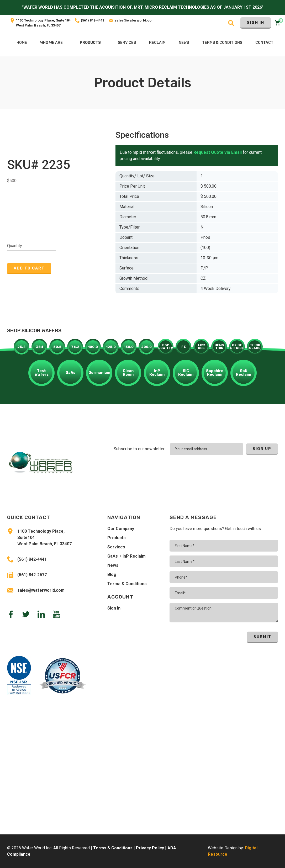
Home (22, 43)
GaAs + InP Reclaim (126, 556)
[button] (90, 44)
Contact (264, 43)
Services (116, 547)
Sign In (256, 23)
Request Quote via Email (218, 152)
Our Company (121, 529)
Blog (112, 575)
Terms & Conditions (127, 584)
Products (90, 43)
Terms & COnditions (222, 43)
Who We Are (51, 43)
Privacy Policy (150, 848)
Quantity (15, 246)
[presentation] (244, 469)
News (113, 565)
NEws (184, 43)
